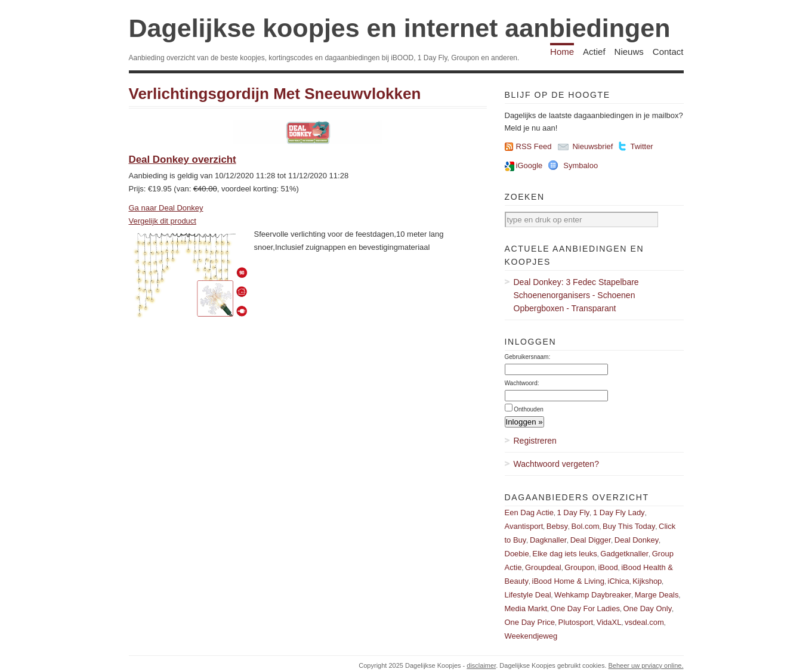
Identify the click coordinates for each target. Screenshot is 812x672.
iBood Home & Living (568, 581)
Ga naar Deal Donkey (166, 208)
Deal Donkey (637, 540)
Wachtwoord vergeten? (556, 464)
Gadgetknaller (624, 554)
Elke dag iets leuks (564, 554)
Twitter (641, 146)
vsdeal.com (644, 622)
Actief (594, 52)
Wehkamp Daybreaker (593, 595)
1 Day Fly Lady (619, 512)
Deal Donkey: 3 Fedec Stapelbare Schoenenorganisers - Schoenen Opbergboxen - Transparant (576, 295)
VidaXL (609, 622)
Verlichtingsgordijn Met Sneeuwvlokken (275, 94)
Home (562, 52)
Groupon (580, 567)
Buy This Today (629, 526)
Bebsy (557, 526)
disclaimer (481, 665)
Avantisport (524, 526)
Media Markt (526, 608)
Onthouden (529, 409)
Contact (668, 52)
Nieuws (629, 52)
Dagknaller (548, 540)
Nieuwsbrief (592, 146)
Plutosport (576, 622)
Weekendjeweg (531, 636)
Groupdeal (543, 567)
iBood (608, 567)
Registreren (535, 441)
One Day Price (530, 622)
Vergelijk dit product (163, 221)
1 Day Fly (573, 512)
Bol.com (586, 526)
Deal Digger (591, 540)
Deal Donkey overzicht (183, 160)
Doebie (517, 554)
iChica (619, 581)
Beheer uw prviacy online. (646, 665)
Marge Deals (657, 595)
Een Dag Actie (529, 512)
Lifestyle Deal (528, 595)
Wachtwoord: (522, 383)
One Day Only (648, 608)
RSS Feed (534, 146)
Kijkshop (647, 581)
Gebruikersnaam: (528, 357)
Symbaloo (581, 165)
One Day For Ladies (585, 608)
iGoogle (530, 165)
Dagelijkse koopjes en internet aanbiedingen (400, 28)
